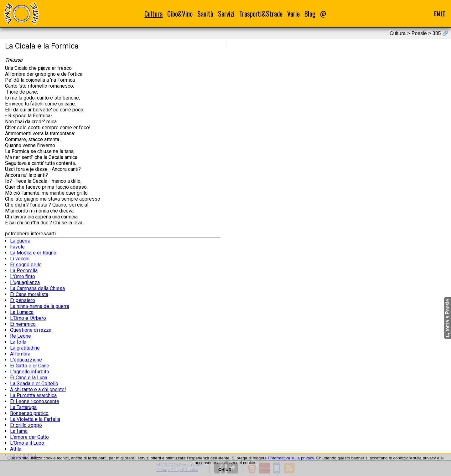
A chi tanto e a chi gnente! (38, 389)
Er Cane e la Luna (29, 378)
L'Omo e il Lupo (27, 443)
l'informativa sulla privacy (291, 458)
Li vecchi (20, 259)
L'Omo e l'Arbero (28, 318)
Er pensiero (23, 300)
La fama (19, 431)
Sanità (205, 14)
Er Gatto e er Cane (30, 366)
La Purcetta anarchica (33, 395)
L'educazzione (26, 360)
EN (437, 14)
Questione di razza (31, 330)
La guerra (20, 241)
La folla (18, 342)
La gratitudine (25, 348)
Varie (293, 14)
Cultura (153, 14)
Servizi (226, 14)
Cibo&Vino (180, 14)
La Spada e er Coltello (34, 384)
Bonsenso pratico (29, 413)
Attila (16, 449)
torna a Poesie (447, 318)
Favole (17, 247)
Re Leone (21, 336)
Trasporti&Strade (261, 14)
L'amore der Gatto (29, 437)
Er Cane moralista (29, 294)
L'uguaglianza (25, 282)
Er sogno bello (26, 265)
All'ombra (20, 354)
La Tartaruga (23, 407)
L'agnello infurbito (30, 372)
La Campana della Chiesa (37, 288)
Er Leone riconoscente (35, 401)
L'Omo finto (23, 276)
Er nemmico (23, 324)
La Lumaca (22, 312)
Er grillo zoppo (26, 425)
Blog (310, 14)
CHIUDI (225, 470)
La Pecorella (24, 271)
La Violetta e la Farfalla (35, 419)
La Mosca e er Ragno (33, 253)
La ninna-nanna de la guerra (40, 306)
